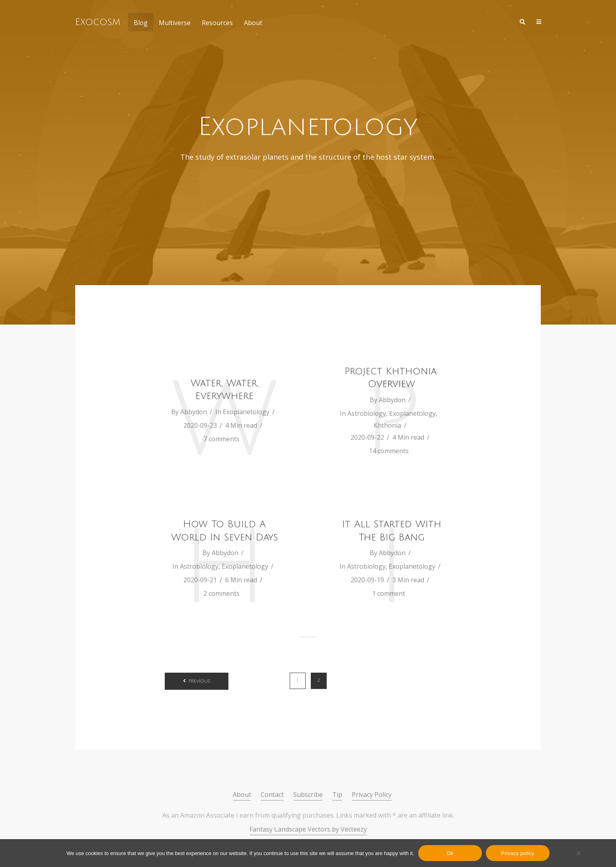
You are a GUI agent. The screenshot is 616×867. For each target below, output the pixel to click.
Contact (272, 795)
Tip (337, 795)
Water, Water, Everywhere (225, 389)
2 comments (221, 593)
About (253, 23)
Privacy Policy (372, 795)
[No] (578, 853)
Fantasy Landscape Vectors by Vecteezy (308, 829)
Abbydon (194, 412)
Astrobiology (367, 413)
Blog (141, 23)
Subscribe (308, 795)
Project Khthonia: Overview (392, 378)
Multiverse (175, 23)
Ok (450, 853)
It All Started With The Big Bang (392, 530)
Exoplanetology (246, 412)
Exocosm (98, 22)
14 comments (389, 451)
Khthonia (387, 425)
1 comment (389, 593)
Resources (217, 23)
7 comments (221, 439)
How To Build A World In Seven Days (225, 530)
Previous (200, 681)
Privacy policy (518, 853)
